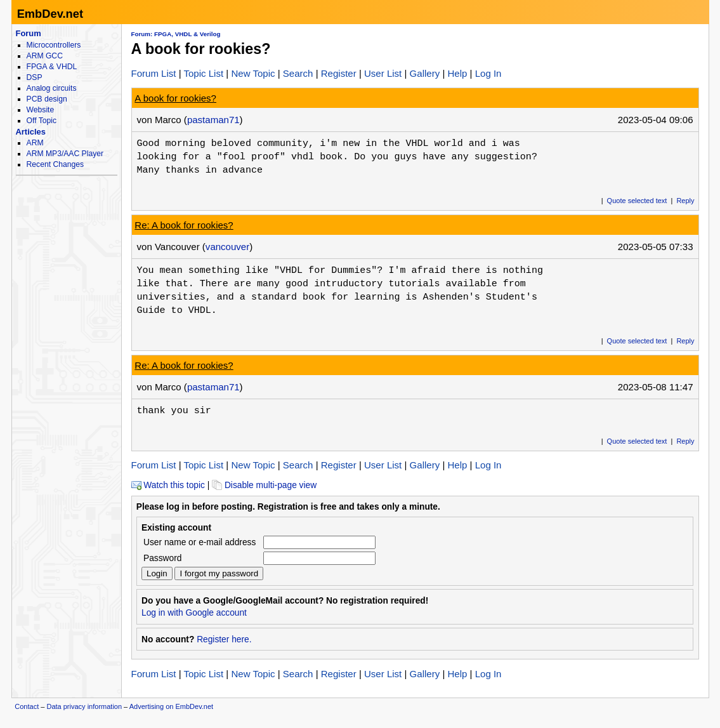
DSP (35, 77)
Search (298, 73)
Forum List (154, 73)
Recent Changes (55, 164)
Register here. (224, 639)
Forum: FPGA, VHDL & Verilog (176, 34)
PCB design (47, 99)
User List (383, 73)
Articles (31, 132)
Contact (27, 706)
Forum (29, 33)
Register (339, 73)
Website (41, 110)
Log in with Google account (194, 613)
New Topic (253, 73)
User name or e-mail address (200, 542)
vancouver (227, 247)
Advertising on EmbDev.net (171, 706)
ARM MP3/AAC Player (65, 154)
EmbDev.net (50, 14)
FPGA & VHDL (52, 67)
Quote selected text (637, 201)
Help (457, 73)
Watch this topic (168, 485)
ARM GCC (45, 56)
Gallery (425, 73)
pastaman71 (213, 120)
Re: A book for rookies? (184, 225)
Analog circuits (52, 88)
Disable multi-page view (264, 485)
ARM (35, 143)
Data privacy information (84, 706)
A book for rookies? (175, 98)
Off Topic (42, 121)
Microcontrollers (54, 45)
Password (162, 558)
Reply (685, 201)
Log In (488, 73)
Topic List (204, 73)
